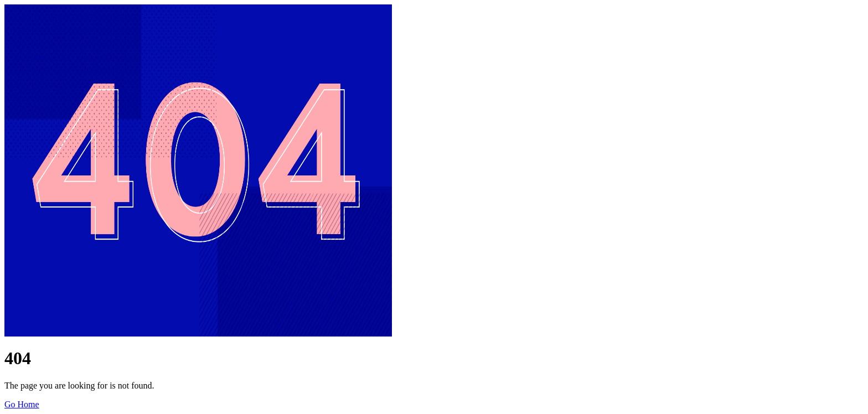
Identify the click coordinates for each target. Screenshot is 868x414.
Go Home (22, 404)
